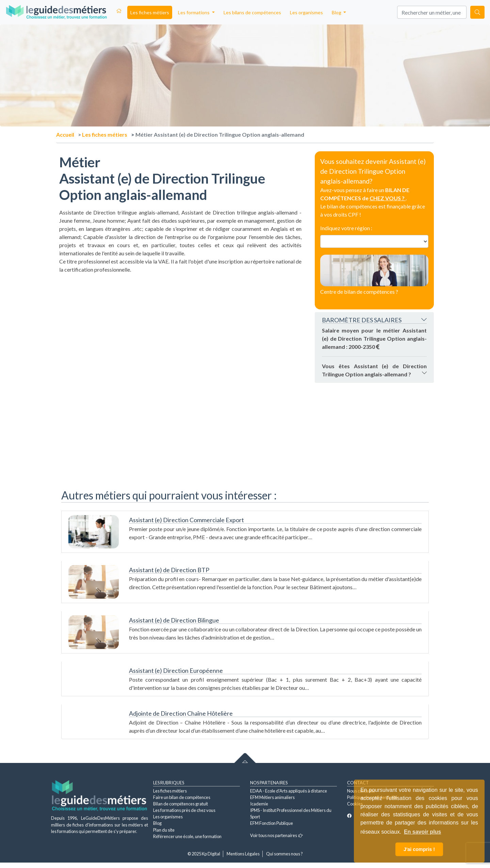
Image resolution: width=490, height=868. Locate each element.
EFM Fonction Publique (272, 823)
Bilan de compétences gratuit (181, 804)
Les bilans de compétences (252, 12)
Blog (157, 823)
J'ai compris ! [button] (419, 849)
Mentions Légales (243, 854)
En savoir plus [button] (422, 832)
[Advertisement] (180, 321)
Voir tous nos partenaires (276, 835)
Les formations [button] (194, 12)
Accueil (65, 134)
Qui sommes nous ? (284, 854)
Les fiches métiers (150, 12)
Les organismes (306, 12)
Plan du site (164, 830)
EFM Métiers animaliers (272, 797)
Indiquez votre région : (346, 228)
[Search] (432, 12)
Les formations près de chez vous (184, 810)
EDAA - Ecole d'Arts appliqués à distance (289, 791)
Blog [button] (337, 12)
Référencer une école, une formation (187, 836)
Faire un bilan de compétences (182, 797)
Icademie (259, 804)
